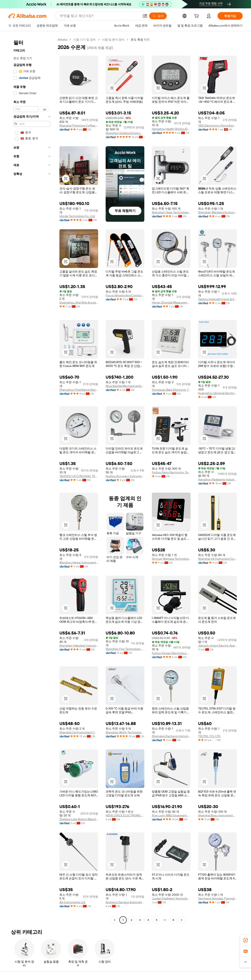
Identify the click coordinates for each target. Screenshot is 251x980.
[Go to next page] (182, 920)
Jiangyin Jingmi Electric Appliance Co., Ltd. (217, 646)
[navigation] (32, 480)
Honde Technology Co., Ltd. (77, 216)
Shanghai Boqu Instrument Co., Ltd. (217, 815)
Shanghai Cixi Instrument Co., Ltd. (79, 732)
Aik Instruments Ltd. (72, 902)
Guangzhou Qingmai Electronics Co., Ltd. (217, 393)
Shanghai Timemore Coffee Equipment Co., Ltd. (79, 126)
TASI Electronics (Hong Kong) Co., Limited (217, 126)
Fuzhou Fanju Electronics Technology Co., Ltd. (171, 472)
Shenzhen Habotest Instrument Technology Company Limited (79, 646)
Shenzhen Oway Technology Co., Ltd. (171, 212)
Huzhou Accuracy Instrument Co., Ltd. (125, 476)
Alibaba (62, 40)
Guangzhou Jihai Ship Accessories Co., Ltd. (79, 302)
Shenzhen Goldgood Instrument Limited (125, 133)
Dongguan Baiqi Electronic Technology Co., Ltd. (171, 390)
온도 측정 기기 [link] (140, 40)
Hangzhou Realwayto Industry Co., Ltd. (217, 479)
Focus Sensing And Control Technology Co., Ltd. (125, 295)
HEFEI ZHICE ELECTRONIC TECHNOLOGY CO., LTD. (125, 815)
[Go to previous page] (115, 920)
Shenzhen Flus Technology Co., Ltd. (125, 649)
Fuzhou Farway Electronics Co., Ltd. (171, 653)
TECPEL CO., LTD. (209, 736)
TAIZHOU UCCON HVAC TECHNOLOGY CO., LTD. (79, 476)
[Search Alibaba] (99, 16)
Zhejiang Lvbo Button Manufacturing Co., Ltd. (79, 819)
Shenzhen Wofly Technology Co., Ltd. (125, 732)
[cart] (197, 17)
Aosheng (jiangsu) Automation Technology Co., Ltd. (125, 902)
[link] (246, 940)
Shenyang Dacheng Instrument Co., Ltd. (171, 736)
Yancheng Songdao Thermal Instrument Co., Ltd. (217, 898)
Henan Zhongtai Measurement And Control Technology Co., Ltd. (171, 302)
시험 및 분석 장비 (113, 40)
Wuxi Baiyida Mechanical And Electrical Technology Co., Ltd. (125, 386)
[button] (145, 16)
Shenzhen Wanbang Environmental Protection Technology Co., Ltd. (217, 212)
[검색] (158, 16)
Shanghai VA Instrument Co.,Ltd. (217, 559)
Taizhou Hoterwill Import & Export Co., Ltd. (217, 299)
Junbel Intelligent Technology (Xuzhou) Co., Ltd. (171, 898)
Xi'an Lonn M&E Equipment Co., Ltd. (171, 815)
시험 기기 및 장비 (85, 40)
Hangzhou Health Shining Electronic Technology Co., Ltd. (171, 129)
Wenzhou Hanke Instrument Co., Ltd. (79, 562)
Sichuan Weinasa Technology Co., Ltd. (171, 559)
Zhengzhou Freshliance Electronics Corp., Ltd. (79, 390)
